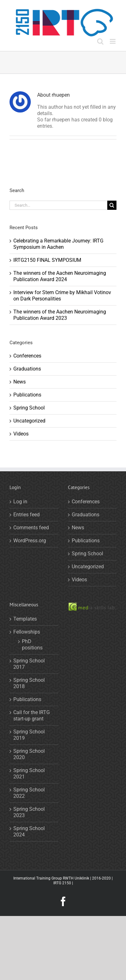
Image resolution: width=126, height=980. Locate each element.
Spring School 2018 (29, 683)
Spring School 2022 (29, 793)
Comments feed (31, 528)
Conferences (27, 356)
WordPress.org (30, 541)
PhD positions (32, 645)
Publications (27, 395)
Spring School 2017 (29, 664)
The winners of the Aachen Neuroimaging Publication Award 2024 (60, 276)
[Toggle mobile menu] (113, 41)
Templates (25, 619)
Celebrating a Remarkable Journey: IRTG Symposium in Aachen (58, 244)
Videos (21, 434)
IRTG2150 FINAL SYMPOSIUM (47, 260)
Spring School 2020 (29, 754)
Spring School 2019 (29, 735)
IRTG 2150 (62, 883)
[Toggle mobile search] (100, 41)
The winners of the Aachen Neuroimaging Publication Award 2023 (60, 315)
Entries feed (27, 515)
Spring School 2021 (29, 774)
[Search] (112, 205)
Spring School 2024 (29, 832)
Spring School (29, 408)
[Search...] (58, 205)
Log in (20, 502)
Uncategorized (29, 421)
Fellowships (27, 632)
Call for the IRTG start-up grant (32, 716)
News (20, 382)
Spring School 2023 (29, 812)
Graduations (27, 369)
